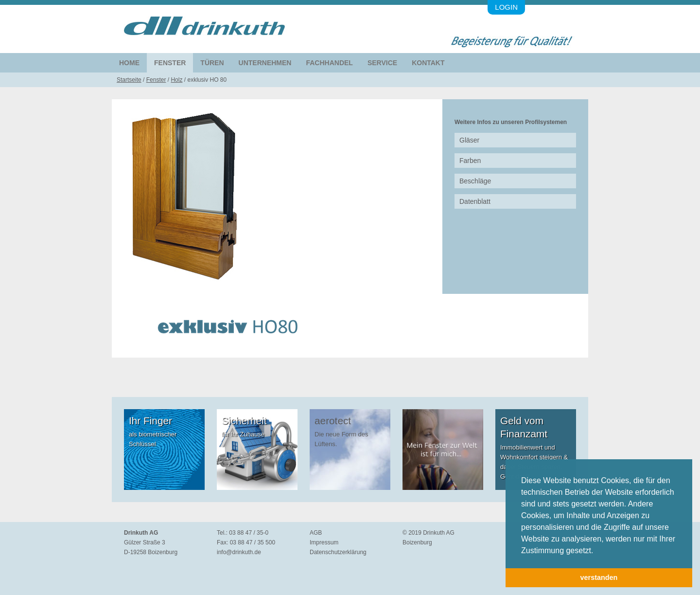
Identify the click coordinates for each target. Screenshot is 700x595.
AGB (316, 533)
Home (129, 63)
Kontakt (428, 63)
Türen (212, 63)
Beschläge (475, 181)
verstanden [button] (599, 577)
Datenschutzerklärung (338, 552)
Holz (176, 80)
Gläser (469, 140)
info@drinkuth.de (239, 552)
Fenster (170, 63)
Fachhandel (329, 63)
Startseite (129, 80)
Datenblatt (475, 201)
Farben (470, 161)
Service (382, 63)
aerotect (333, 421)
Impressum (324, 542)
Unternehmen (265, 63)
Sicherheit (244, 421)
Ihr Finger (150, 421)
